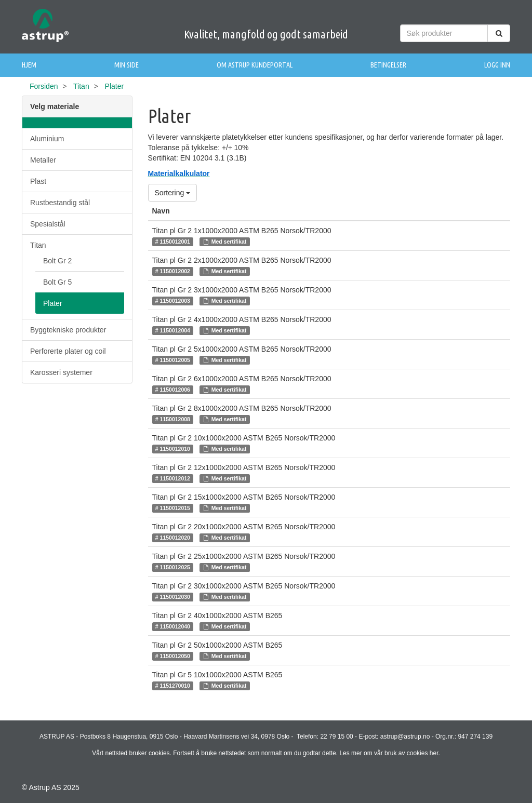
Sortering (173, 193)
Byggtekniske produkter (68, 330)
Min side (127, 65)
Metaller (43, 160)
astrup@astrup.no (405, 737)
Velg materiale (55, 106)
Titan (81, 86)
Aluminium (47, 139)
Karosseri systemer (61, 372)
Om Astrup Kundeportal (255, 65)
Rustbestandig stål (60, 203)
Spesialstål (48, 224)
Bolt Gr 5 (57, 282)
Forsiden (44, 86)
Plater (53, 303)
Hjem (29, 65)
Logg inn (497, 65)
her (434, 753)
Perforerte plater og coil (68, 351)
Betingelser (388, 65)
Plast (38, 181)
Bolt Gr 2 (57, 261)
